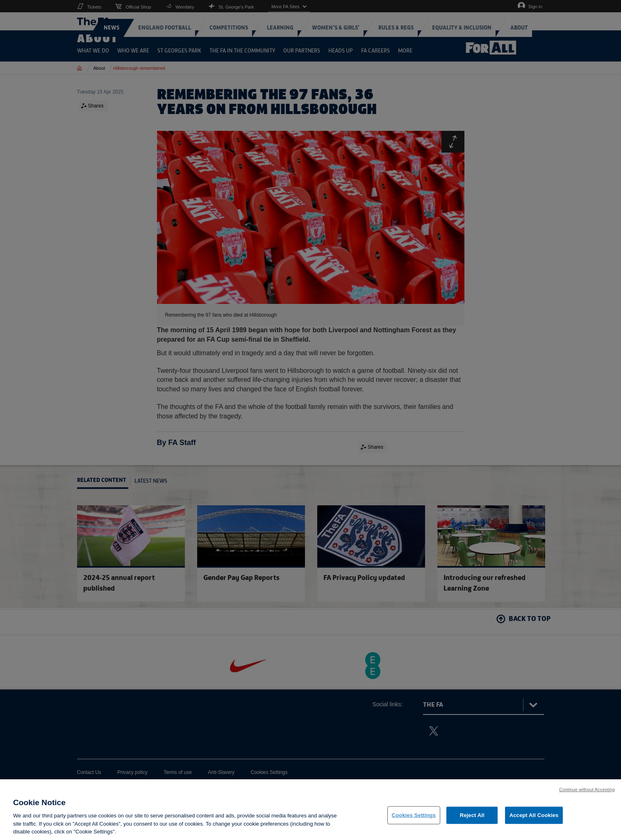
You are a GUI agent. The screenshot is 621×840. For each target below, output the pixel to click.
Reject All (472, 815)
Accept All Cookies (534, 815)
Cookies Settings (414, 815)
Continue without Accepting (587, 790)
